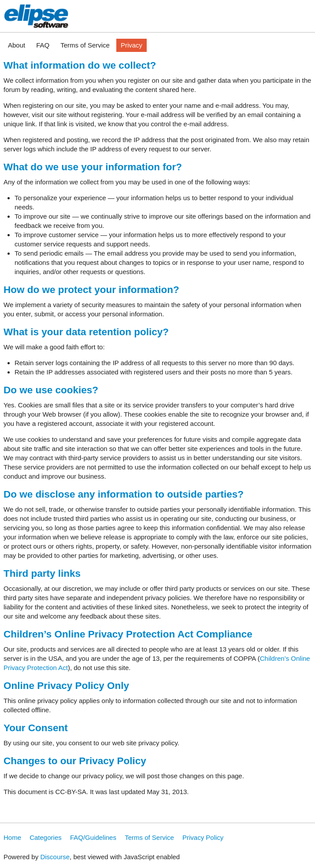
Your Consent (36, 728)
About (17, 45)
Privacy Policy (203, 837)
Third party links (42, 573)
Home (12, 837)
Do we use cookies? (51, 390)
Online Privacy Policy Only (66, 686)
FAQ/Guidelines (93, 837)
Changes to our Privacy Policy (75, 761)
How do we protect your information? (91, 290)
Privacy (132, 45)
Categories (46, 837)
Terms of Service (85, 45)
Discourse (55, 857)
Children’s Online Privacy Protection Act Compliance (128, 634)
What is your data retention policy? (86, 332)
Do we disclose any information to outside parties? (124, 494)
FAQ (43, 45)
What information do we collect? (80, 65)
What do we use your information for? (93, 167)
